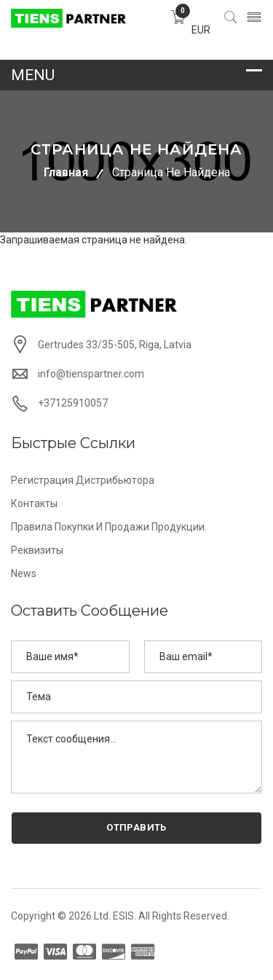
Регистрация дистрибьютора (83, 480)
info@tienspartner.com (91, 374)
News (24, 573)
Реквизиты (37, 550)
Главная (66, 172)
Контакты (34, 503)
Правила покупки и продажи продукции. (109, 527)
